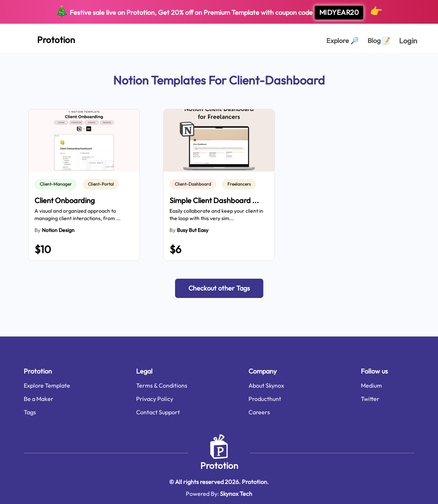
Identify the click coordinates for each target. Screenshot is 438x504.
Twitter (370, 399)
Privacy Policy (155, 399)
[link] (57, 184)
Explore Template (47, 385)
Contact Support (158, 412)
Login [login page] (408, 41)
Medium (371, 385)
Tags (30, 412)
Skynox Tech (236, 494)
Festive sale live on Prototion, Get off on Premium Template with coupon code (219, 12)
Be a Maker (39, 399)
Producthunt (265, 399)
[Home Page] (48, 38)
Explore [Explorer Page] (343, 41)
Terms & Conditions (162, 385)
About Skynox (266, 385)
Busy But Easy (193, 230)
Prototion (219, 465)
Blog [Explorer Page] (379, 41)
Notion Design (58, 230)
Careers (259, 412)
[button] (219, 288)
